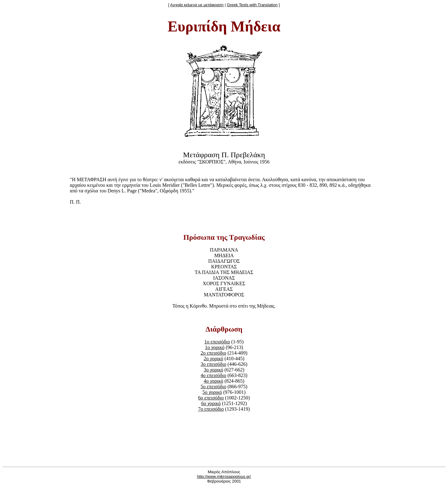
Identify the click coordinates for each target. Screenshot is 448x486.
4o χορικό (214, 381)
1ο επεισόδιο (217, 342)
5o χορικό (212, 392)
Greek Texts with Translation (252, 5)
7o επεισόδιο (211, 409)
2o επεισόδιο (213, 353)
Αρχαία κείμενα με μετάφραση (197, 5)
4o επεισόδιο (213, 375)
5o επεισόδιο (213, 387)
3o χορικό (214, 370)
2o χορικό (214, 359)
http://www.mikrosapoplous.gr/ (224, 477)
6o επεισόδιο (211, 398)
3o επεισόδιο (213, 364)
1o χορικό (215, 347)
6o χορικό (211, 403)
